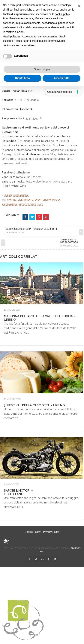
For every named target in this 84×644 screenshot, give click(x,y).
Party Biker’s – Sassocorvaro (69, 241)
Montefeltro (33, 154)
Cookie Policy (33, 532)
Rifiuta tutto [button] (23, 78)
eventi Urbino (43, 200)
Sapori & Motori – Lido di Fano (18, 492)
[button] (79, 6)
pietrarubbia (10, 204)
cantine (12, 200)
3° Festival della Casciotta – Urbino (34, 405)
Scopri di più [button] (42, 69)
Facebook (26, 109)
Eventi (8, 195)
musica (56, 200)
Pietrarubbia (19, 91)
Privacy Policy (51, 532)
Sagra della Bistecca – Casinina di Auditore (32, 229)
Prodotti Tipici (27, 204)
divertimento (26, 200)
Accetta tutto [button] (61, 78)
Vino (40, 204)
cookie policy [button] (62, 14)
